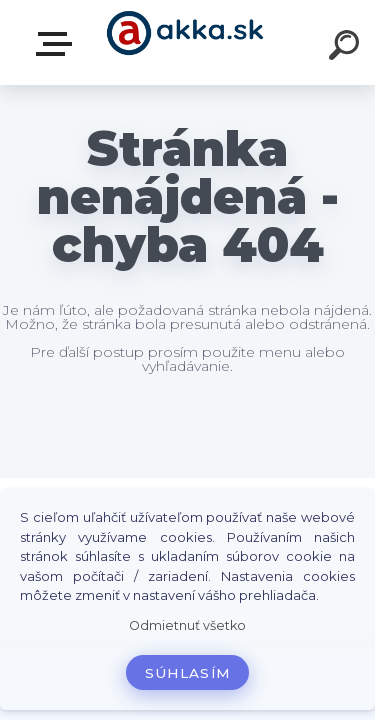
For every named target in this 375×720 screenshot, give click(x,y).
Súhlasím (188, 673)
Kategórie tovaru (58, 44)
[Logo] (185, 42)
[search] (347, 48)
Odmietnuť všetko (187, 625)
